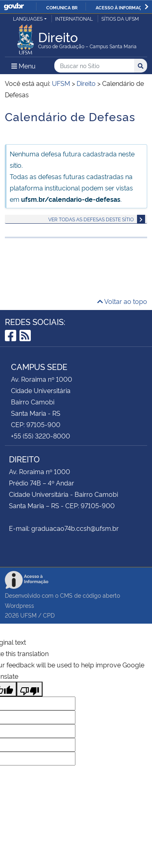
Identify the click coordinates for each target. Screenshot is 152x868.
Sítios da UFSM (120, 18)
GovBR (14, 7)
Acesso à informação (122, 7)
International (74, 18)
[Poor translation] (30, 689)
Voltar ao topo (122, 301)
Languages (28, 18)
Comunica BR (62, 7)
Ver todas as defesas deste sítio (91, 219)
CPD (49, 615)
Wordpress (19, 605)
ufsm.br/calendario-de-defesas (71, 199)
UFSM (28, 615)
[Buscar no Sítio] (94, 66)
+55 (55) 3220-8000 (41, 436)
